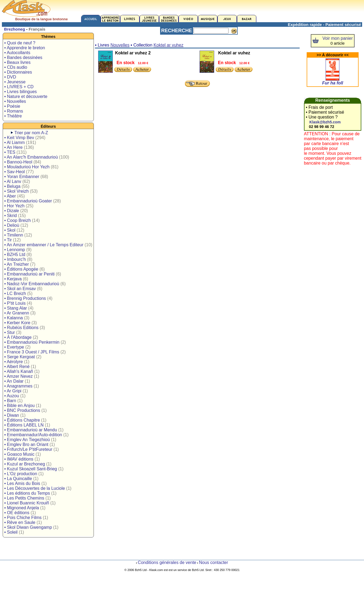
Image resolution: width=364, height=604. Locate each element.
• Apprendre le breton (25, 48)
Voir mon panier (337, 38)
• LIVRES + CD (19, 87)
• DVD (10, 77)
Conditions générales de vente (167, 562)
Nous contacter (214, 562)
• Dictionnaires (18, 72)
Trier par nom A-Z (31, 133)
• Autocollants (17, 53)
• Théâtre (13, 116)
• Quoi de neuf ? (20, 43)
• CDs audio (16, 67)
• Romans (14, 111)
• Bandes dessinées (23, 58)
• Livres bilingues (21, 92)
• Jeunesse (15, 82)
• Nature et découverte (26, 96)
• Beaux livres (17, 62)
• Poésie (12, 106)
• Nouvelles (15, 101)
